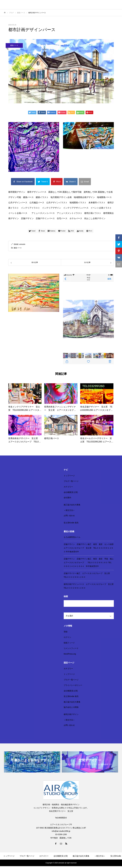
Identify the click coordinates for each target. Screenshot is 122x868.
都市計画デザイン (71, 714)
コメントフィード (71, 648)
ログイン (67, 637)
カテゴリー (68, 487)
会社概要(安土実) (71, 492)
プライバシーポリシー (73, 685)
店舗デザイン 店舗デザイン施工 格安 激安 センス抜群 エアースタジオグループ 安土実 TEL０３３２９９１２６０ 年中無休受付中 (90, 548)
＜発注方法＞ (69, 510)
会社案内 (67, 498)
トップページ (69, 476)
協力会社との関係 (71, 707)
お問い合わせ (69, 516)
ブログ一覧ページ (71, 481)
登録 (66, 632)
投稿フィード (69, 643)
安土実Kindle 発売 (71, 523)
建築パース (14, 45)
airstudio (22, 244)
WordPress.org (70, 654)
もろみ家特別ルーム (72, 537)
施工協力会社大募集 (72, 505)
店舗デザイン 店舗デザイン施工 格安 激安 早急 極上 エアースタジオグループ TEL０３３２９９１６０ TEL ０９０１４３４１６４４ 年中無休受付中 (90, 562)
